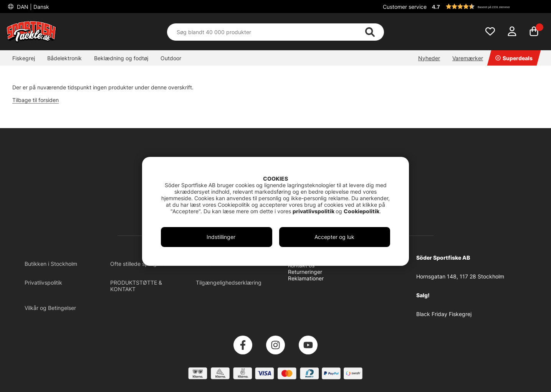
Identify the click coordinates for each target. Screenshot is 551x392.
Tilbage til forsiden (36, 100)
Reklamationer (306, 278)
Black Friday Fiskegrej (444, 314)
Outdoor (171, 58)
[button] (487, 7)
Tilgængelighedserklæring (229, 282)
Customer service (405, 7)
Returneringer (305, 272)
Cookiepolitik (362, 211)
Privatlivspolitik (43, 282)
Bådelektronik (65, 58)
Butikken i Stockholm (51, 264)
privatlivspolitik (314, 211)
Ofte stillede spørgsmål (139, 264)
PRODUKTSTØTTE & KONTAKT (136, 286)
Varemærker (468, 58)
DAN (32, 7)
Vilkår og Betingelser (50, 308)
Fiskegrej (24, 58)
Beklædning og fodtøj (121, 58)
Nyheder (429, 58)
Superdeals (514, 58)
